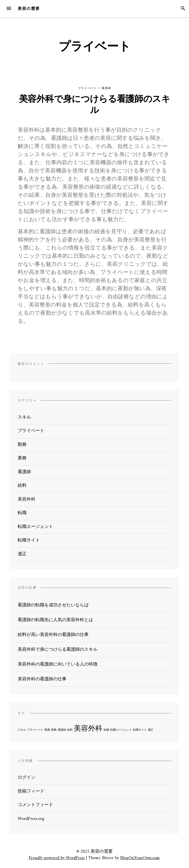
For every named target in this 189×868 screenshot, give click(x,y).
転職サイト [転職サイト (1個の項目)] (140, 730)
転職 (22, 513)
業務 (22, 458)
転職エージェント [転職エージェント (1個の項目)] (121, 730)
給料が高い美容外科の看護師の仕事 (53, 635)
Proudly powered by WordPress (57, 858)
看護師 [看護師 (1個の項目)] (62, 730)
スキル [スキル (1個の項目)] (22, 730)
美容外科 (27, 499)
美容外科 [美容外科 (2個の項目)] (88, 729)
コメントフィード (35, 805)
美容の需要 (29, 9)
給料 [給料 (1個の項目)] (70, 730)
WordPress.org (31, 819)
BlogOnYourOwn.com (140, 858)
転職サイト (29, 540)
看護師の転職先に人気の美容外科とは (55, 620)
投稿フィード (31, 791)
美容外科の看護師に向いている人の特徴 (58, 664)
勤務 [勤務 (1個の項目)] (47, 730)
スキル (24, 417)
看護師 (106, 88)
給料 (22, 486)
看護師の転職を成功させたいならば (53, 605)
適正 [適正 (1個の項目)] (151, 730)
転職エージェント (35, 527)
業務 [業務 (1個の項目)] (54, 730)
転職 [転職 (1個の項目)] (106, 730)
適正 (22, 554)
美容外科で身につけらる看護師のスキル (95, 105)
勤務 (22, 445)
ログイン (27, 778)
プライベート (87, 88)
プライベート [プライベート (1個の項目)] (35, 730)
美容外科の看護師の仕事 (42, 679)
